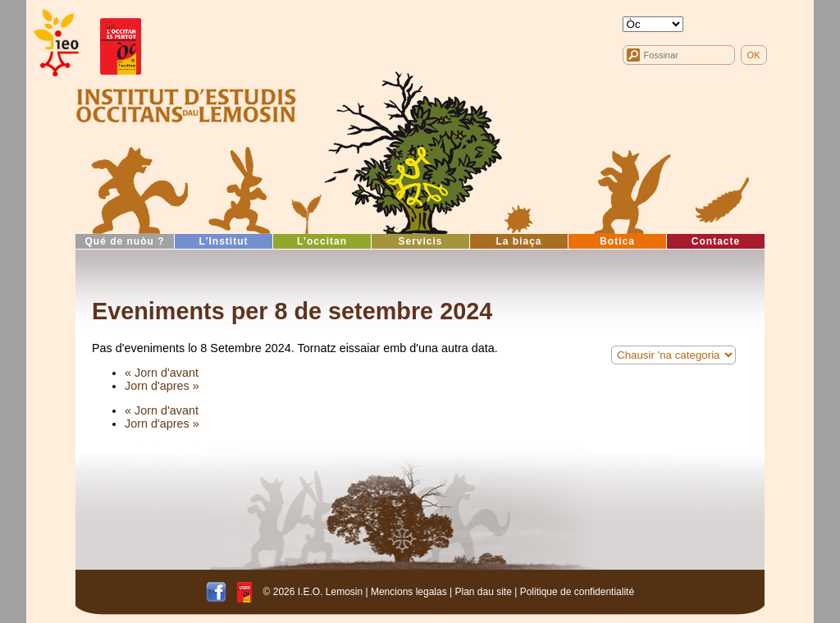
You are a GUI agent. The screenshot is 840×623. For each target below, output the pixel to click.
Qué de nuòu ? (125, 241)
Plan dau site (483, 591)
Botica (617, 241)
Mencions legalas (409, 591)
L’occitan (322, 241)
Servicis (420, 241)
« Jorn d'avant (162, 373)
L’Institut (224, 241)
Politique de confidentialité (577, 591)
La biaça (518, 241)
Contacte (716, 241)
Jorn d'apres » (162, 386)
